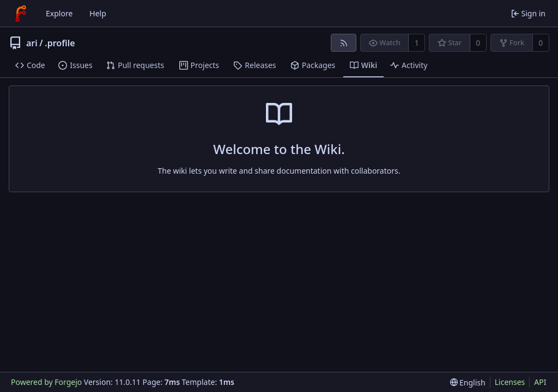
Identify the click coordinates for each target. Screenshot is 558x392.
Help (98, 13)
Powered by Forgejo (46, 382)
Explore (59, 13)
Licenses (510, 382)
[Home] (21, 14)
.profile (60, 43)
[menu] (468, 382)
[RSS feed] (344, 43)
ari (32, 43)
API (540, 382)
